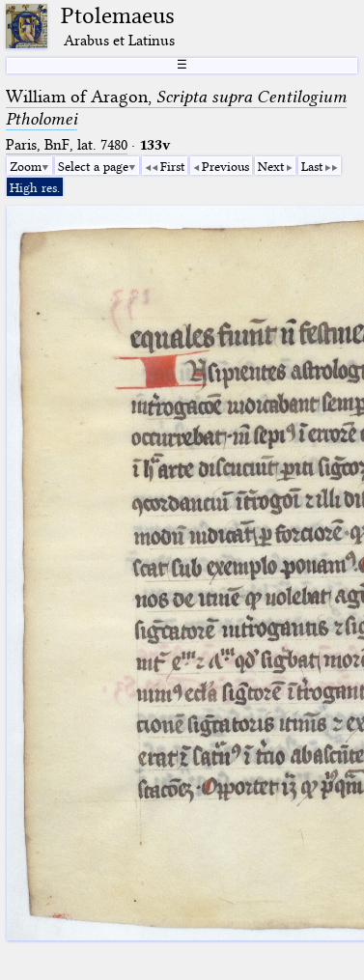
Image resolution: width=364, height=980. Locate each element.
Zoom (26, 166)
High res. (35, 187)
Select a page (93, 166)
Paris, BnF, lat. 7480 (67, 145)
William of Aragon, (176, 108)
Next (271, 166)
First (172, 166)
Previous (225, 166)
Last (312, 166)
